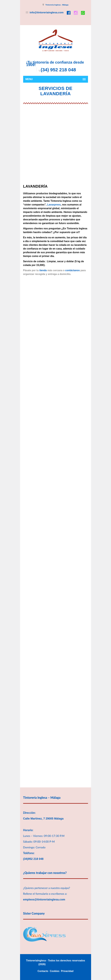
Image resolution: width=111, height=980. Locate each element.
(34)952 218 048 (33, 859)
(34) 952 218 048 (58, 70)
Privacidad (67, 971)
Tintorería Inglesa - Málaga (57, 5)
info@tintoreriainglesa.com (47, 12)
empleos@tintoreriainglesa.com (44, 900)
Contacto (43, 971)
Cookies (55, 971)
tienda (43, 270)
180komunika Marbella (59, 964)
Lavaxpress (54, 205)
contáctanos (73, 270)
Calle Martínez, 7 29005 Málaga (43, 819)
